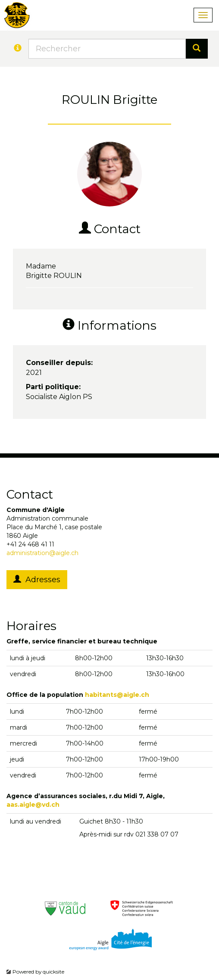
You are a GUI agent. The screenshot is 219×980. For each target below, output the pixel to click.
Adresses (37, 580)
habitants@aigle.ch (117, 695)
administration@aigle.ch (42, 553)
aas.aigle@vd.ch (33, 805)
